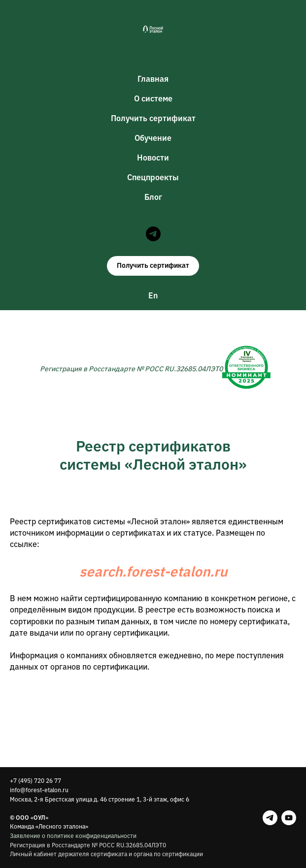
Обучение (153, 138)
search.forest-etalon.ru (153, 571)
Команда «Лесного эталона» (49, 826)
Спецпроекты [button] (153, 177)
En (153, 295)
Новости (153, 158)
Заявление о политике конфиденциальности (73, 836)
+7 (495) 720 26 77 (35, 781)
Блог (153, 197)
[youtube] (289, 818)
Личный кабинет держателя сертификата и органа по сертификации (106, 854)
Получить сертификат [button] (153, 118)
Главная (153, 79)
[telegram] (153, 234)
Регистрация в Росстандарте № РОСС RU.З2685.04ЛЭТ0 (88, 845)
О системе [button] (153, 98)
